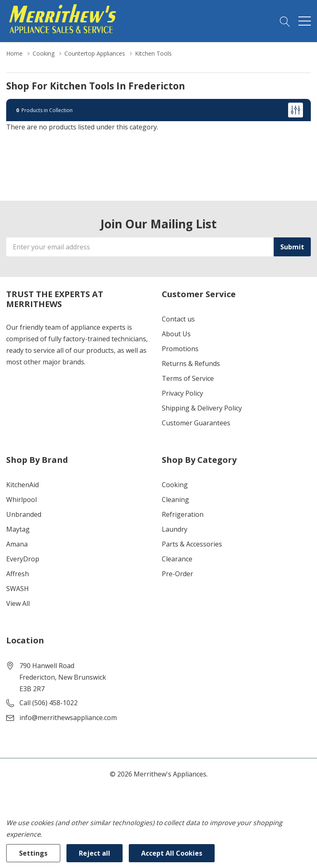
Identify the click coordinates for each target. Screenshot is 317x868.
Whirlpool (21, 500)
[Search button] (285, 21)
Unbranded (24, 514)
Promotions (180, 349)
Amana (17, 544)
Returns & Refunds (191, 364)
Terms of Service (188, 378)
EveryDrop (23, 559)
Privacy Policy (182, 393)
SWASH (18, 589)
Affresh (18, 574)
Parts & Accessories (192, 544)
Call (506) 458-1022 (48, 703)
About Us (176, 334)
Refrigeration (183, 514)
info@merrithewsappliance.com (68, 718)
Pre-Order (177, 574)
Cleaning (175, 500)
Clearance (177, 559)
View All (18, 603)
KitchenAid (22, 485)
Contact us (178, 319)
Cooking (175, 485)
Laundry (175, 529)
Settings (33, 853)
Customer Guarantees (196, 423)
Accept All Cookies (172, 853)
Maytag (18, 529)
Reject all (95, 853)
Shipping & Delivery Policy (202, 408)
